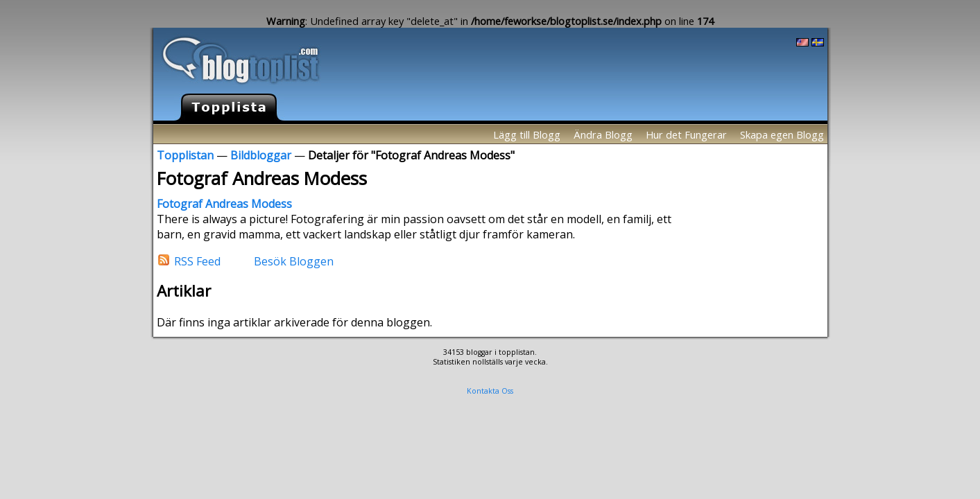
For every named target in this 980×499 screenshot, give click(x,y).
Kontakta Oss (490, 391)
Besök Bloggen (294, 261)
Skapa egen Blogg (782, 134)
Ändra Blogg (603, 134)
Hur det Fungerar (686, 134)
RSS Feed (197, 261)
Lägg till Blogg (527, 134)
